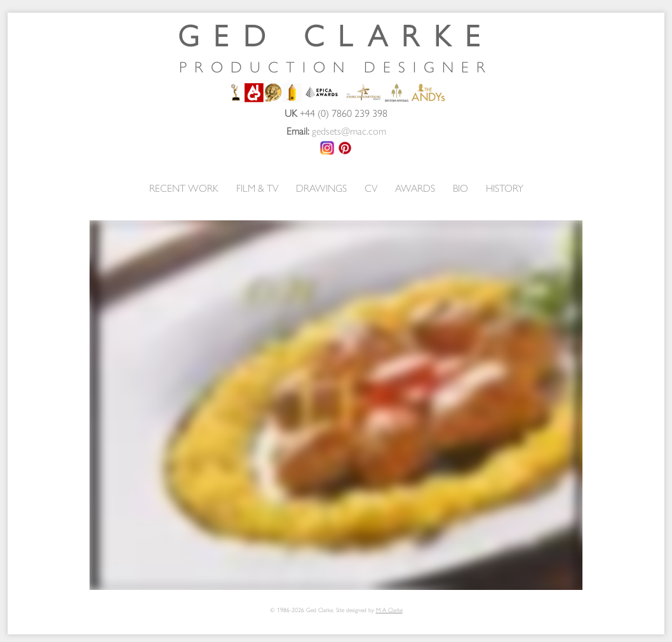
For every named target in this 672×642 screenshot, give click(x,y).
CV (371, 188)
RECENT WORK (184, 188)
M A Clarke (389, 610)
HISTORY (505, 188)
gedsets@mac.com (349, 130)
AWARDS (415, 188)
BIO (460, 188)
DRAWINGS (321, 188)
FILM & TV (257, 188)
